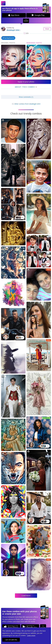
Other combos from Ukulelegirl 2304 (26, 104)
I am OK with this (11, 640)
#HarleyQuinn (8, 38)
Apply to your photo (26, 82)
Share (47, 29)
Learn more (31, 635)
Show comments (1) (26, 97)
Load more (26, 596)
